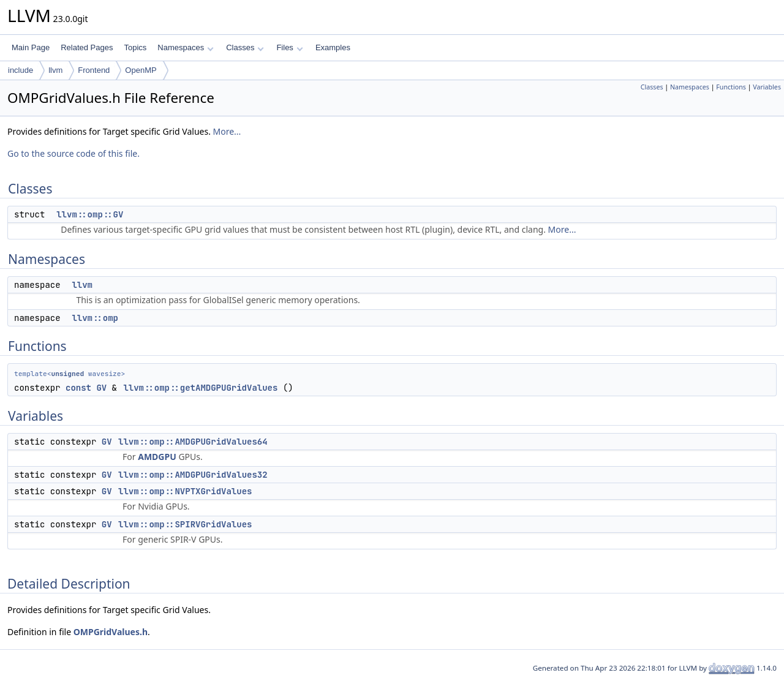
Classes (245, 47)
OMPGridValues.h (111, 632)
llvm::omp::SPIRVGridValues (185, 524)
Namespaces (185, 47)
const (78, 388)
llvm (55, 70)
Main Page (31, 47)
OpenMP (141, 70)
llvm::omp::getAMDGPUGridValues (200, 388)
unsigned (67, 374)
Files (289, 47)
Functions (731, 87)
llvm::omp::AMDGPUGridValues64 (193, 442)
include (21, 70)
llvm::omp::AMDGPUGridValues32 (193, 475)
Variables (767, 87)
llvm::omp (95, 318)
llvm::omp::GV (90, 214)
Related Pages (87, 47)
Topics (135, 47)
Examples (333, 47)
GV (101, 388)
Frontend (94, 70)
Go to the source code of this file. (73, 153)
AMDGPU (157, 457)
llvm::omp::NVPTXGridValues (185, 491)
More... (227, 131)
